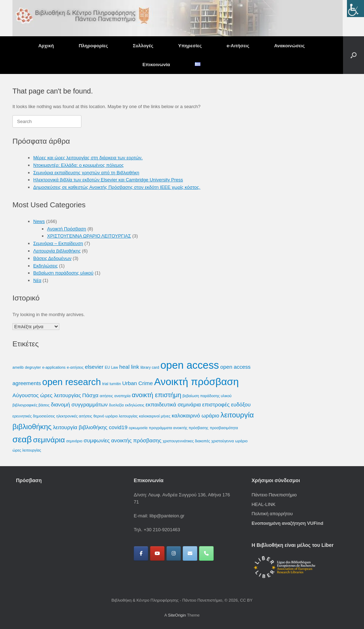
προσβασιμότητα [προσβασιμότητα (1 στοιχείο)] (224, 428)
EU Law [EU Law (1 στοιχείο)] (111, 367)
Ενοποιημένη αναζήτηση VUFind (288, 523)
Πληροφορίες (93, 46)
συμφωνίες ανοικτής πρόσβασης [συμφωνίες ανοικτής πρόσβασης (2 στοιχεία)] (122, 440)
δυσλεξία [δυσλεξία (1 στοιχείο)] (117, 405)
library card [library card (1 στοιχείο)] (150, 367)
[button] (354, 55)
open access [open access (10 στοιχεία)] (190, 365)
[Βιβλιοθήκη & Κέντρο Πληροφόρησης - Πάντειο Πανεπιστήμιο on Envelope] (190, 553)
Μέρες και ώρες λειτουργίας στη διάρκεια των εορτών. (88, 158)
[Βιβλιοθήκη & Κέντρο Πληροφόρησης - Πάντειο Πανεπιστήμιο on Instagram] (174, 553)
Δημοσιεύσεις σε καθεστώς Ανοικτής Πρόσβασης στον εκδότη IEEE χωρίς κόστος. (117, 187)
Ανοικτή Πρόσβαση (67, 229)
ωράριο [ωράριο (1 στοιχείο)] (241, 441)
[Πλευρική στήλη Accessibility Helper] (355, 9)
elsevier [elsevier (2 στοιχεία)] (94, 367)
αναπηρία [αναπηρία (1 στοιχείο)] (123, 396)
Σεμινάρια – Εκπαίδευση (58, 243)
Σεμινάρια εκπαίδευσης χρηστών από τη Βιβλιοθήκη (86, 173)
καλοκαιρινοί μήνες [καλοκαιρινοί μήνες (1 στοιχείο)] (155, 416)
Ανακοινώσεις (289, 46)
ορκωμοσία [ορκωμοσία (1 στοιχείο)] (138, 428)
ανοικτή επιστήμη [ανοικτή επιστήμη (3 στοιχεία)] (157, 395)
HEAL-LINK (264, 504)
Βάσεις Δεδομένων (52, 258)
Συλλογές (143, 46)
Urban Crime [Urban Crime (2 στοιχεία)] (138, 383)
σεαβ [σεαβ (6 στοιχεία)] (22, 439)
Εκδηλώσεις (46, 266)
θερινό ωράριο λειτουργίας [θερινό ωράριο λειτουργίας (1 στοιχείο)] (116, 416)
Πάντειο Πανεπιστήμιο (274, 495)
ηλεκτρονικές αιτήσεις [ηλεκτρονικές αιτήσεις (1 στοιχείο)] (74, 416)
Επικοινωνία (156, 65)
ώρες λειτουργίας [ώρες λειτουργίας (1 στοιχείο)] (27, 450)
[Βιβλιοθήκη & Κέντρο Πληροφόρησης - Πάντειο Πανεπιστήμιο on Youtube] (157, 553)
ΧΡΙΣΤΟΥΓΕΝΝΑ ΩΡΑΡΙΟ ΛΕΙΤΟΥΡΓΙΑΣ (89, 236)
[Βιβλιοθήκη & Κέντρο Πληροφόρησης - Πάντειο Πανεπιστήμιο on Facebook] (141, 553)
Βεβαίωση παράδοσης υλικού (63, 273)
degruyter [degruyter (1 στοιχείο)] (33, 367)
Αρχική (46, 46)
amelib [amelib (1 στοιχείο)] (18, 367)
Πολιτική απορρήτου (272, 514)
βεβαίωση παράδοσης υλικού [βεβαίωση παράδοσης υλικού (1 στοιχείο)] (207, 396)
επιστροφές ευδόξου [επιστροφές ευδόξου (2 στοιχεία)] (226, 404)
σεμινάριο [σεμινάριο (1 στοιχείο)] (74, 441)
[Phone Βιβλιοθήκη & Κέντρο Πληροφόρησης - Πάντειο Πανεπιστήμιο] (206, 553)
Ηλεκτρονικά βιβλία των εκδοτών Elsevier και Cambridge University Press (108, 180)
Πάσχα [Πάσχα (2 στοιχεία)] (90, 395)
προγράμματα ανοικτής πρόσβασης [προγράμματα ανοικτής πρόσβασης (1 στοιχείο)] (179, 428)
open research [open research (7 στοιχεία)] (72, 382)
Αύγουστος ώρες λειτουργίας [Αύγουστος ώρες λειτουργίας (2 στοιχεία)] (47, 395)
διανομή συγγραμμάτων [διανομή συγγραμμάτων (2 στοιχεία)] (79, 404)
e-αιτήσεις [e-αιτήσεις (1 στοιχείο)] (75, 367)
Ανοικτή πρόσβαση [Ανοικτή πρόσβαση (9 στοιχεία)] (197, 382)
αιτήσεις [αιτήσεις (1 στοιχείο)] (106, 396)
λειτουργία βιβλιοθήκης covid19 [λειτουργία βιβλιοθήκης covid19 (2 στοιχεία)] (90, 427)
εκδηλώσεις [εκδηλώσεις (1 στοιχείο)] (135, 405)
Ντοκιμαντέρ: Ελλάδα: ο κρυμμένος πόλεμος (79, 165)
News (39, 221)
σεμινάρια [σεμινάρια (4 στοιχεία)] (49, 440)
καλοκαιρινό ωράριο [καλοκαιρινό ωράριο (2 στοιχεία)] (196, 415)
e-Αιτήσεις (238, 46)
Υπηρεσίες (190, 46)
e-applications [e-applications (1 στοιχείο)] (54, 367)
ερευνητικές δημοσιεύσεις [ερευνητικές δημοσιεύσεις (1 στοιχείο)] (34, 416)
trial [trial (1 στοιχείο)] (105, 384)
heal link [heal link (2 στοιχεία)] (129, 367)
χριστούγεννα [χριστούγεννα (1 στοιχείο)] (222, 441)
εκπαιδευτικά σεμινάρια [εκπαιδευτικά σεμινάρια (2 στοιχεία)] (173, 404)
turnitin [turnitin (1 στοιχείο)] (115, 384)
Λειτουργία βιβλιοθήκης (57, 251)
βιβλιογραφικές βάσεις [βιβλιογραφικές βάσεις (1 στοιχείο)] (31, 405)
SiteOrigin (177, 615)
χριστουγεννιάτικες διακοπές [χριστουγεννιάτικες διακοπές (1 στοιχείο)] (186, 441)
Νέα (38, 280)
